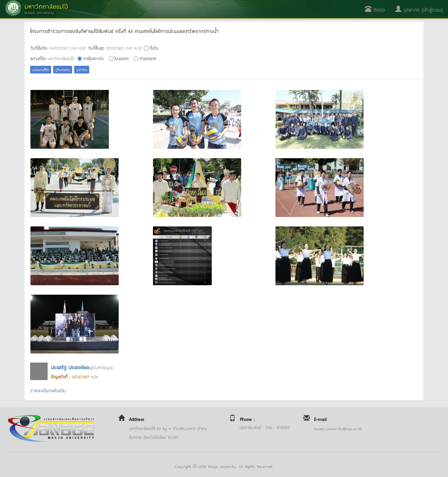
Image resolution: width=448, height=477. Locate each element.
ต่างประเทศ (148, 58)
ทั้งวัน (154, 48)
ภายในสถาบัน (93, 58)
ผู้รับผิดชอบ (63, 69)
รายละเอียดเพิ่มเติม (48, 390)
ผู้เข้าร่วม (82, 69)
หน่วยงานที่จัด (41, 69)
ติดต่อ (375, 9)
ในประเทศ (121, 58)
